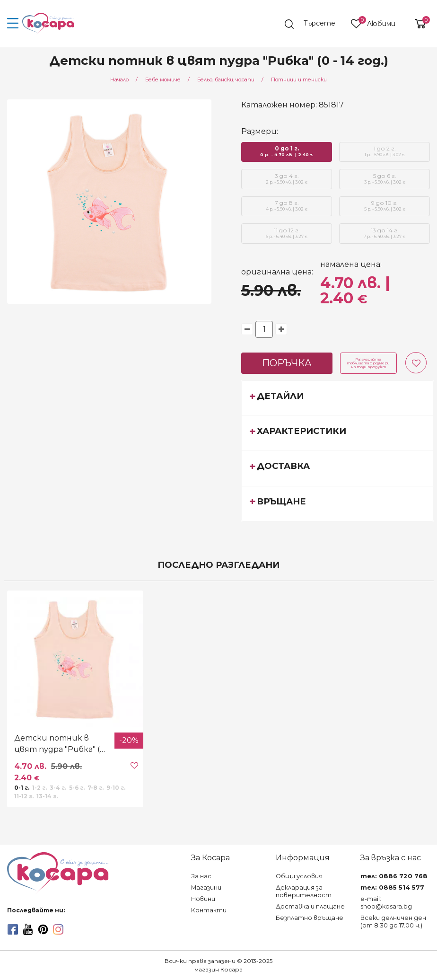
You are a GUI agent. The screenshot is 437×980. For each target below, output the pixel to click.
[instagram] (58, 929)
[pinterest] (43, 929)
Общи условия (299, 876)
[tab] (337, 398)
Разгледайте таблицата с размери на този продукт (368, 363)
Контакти (209, 910)
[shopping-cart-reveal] (417, 24)
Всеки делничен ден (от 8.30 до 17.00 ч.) (393, 922)
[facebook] (13, 929)
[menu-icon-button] (13, 24)
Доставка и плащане (310, 906)
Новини (203, 899)
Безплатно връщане (310, 918)
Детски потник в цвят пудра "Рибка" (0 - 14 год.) (62, 744)
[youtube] (28, 929)
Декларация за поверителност (304, 891)
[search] (315, 24)
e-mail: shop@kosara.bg (386, 903)
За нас (201, 876)
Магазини (206, 887)
